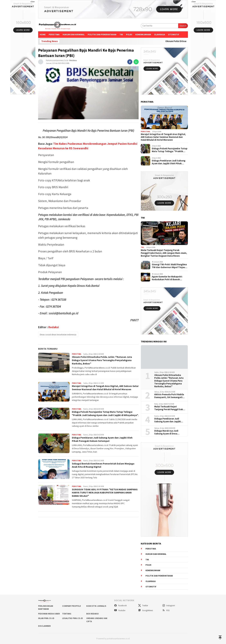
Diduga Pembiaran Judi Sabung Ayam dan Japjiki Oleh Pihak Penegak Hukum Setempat (102, 439)
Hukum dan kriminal (74, 34)
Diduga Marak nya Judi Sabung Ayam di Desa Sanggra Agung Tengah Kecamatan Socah (167, 432)
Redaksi (54, 327)
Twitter (143, 606)
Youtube (120, 610)
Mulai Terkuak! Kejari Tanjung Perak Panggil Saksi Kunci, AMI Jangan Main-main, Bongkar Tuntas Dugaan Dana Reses (164, 253)
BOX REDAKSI (93, 614)
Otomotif (174, 34)
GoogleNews (145, 610)
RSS (166, 610)
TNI (121, 34)
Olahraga (160, 34)
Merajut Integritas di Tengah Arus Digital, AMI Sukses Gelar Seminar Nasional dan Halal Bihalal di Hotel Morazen (105, 388)
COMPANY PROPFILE (71, 606)
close (32, 1)
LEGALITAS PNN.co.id (73, 618)
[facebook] (130, 62)
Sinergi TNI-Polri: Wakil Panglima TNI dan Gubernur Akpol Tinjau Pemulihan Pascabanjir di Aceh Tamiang (169, 266)
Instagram (169, 606)
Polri (129, 34)
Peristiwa (54, 34)
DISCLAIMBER (44, 626)
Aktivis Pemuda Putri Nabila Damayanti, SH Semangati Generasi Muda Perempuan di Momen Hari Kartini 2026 (169, 396)
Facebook (120, 606)
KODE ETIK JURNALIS (96, 606)
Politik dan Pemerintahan (102, 34)
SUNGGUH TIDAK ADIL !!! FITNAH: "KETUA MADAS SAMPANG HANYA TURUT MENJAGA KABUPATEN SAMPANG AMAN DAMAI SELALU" (105, 493)
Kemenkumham (143, 34)
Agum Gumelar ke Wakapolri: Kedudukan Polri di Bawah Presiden (167, 278)
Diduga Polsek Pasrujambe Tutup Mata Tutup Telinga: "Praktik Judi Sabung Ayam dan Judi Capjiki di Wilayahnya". (105, 413)
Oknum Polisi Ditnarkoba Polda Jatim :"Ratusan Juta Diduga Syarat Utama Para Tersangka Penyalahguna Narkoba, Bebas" (102, 360)
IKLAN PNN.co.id (46, 618)
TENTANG (67, 614)
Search (183, 26)
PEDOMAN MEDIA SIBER (49, 614)
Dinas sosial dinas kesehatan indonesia (58, 335)
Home (43, 34)
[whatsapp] (136, 62)
